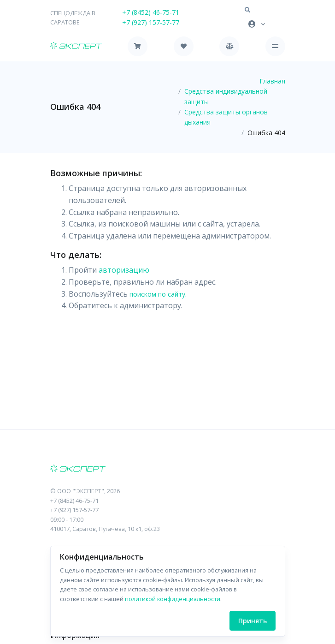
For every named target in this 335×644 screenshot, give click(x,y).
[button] (247, 10)
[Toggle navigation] (275, 46)
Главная (272, 81)
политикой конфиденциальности (173, 599)
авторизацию (124, 270)
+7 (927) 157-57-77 (151, 22)
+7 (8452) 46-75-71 (151, 12)
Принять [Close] (253, 621)
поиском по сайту (157, 294)
